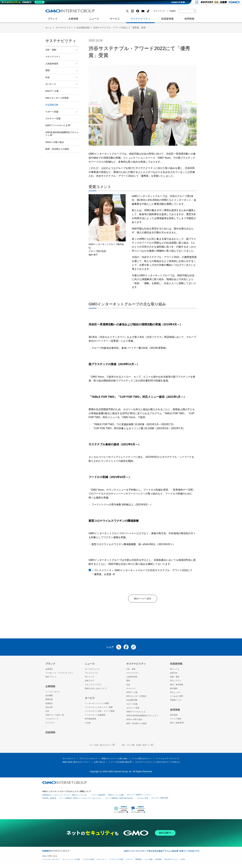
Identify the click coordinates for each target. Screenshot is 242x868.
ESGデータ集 (52, 91)
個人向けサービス (171, 861)
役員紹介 (49, 705)
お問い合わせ (100, 763)
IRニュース (90, 678)
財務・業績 (175, 678)
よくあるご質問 (177, 698)
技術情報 (50, 734)
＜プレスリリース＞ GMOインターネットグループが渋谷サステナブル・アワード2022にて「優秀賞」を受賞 (142, 573)
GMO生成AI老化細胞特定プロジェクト (62, 134)
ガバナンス (131, 690)
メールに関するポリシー (141, 760)
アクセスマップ (52, 720)
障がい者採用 (177, 724)
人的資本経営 (132, 678)
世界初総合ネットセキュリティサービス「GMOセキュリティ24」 (65, 796)
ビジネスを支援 (88, 861)
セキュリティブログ (112, 12)
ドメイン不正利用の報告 (120, 764)
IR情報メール (176, 702)
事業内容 (49, 701)
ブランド (53, 20)
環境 (128, 682)
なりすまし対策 (143, 800)
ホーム (49, 28)
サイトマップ (159, 11)
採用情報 (189, 20)
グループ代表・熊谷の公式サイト (102, 747)
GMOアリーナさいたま (58, 125)
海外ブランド (51, 678)
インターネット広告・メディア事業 (100, 712)
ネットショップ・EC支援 (71, 861)
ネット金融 (148, 861)
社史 (90, 12)
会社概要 (49, 697)
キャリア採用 (176, 720)
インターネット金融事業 (115, 12)
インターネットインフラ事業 (97, 705)
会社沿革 (49, 709)
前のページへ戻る (143, 599)
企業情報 (73, 20)
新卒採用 (174, 716)
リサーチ (129, 861)
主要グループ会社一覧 (55, 716)
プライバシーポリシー (89, 760)
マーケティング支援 (116, 861)
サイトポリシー (69, 760)
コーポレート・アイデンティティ (59, 674)
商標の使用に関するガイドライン (76, 763)
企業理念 (49, 670)
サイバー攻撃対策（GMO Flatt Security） (120, 800)
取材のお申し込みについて (96, 690)
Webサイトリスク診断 (116, 796)
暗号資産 (159, 861)
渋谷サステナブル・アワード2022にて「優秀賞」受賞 (119, 28)
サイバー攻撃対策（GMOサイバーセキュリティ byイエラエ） (81, 800)
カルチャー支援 (53, 118)
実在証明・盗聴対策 (49, 800)
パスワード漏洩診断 (98, 796)
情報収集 (138, 861)
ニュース (94, 20)
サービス (115, 20)
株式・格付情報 (177, 686)
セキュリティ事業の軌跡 (160, 799)
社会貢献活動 (83, 28)
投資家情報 (167, 20)
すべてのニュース (92, 670)
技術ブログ (55, 12)
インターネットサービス (51, 861)
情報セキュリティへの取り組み (115, 760)
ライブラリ (50, 724)
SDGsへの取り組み (55, 142)
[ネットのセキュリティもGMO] (24, 2)
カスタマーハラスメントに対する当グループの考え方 (157, 763)
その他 (88, 724)
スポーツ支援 (132, 705)
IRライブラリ (176, 682)
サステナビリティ (140, 20)
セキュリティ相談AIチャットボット (139, 796)
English (173, 11)
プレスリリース (91, 674)
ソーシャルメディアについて (167, 760)
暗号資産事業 (90, 720)
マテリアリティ (53, 57)
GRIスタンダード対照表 (57, 98)
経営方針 (174, 674)
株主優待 (174, 690)
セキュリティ (101, 861)
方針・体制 (131, 670)
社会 (128, 686)
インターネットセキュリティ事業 (67, 12)
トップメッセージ (53, 693)
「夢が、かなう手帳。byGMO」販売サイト (137, 747)
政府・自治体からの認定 (57, 149)
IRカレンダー (176, 694)
